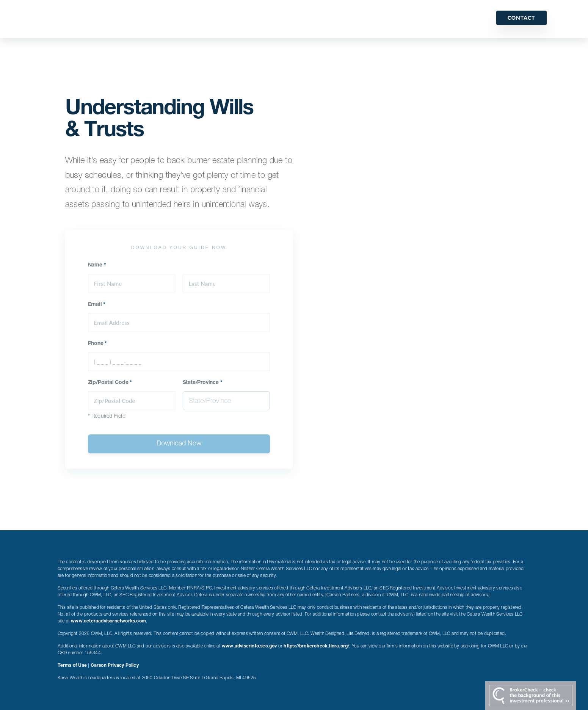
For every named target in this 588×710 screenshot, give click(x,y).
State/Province (203, 383)
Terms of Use (72, 666)
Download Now (179, 444)
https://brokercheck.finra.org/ (316, 646)
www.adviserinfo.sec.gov (249, 646)
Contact (521, 18)
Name (97, 265)
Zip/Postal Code (110, 383)
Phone (98, 344)
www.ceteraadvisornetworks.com (108, 621)
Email (97, 305)
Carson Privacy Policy (115, 666)
